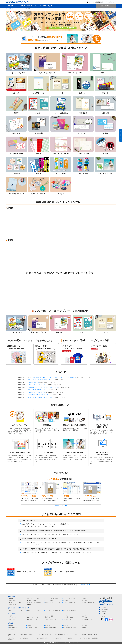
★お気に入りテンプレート (28, 6)
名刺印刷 (11, 599)
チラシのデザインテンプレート (53, 610)
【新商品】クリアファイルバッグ (37, 392)
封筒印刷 (66, 601)
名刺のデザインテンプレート (34, 610)
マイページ (103, 608)
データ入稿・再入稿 (46, 6)
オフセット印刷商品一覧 (69, 603)
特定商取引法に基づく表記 (70, 627)
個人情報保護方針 (13, 627)
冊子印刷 (84, 599)
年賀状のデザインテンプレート (71, 610)
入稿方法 (84, 616)
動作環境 (66, 616)
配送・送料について (32, 620)
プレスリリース (13, 629)
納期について (12, 620)
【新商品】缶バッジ (33, 382)
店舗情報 (29, 626)
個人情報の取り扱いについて (34, 627)
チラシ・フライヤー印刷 (33, 599)
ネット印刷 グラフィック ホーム (13, 9)
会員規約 (66, 626)
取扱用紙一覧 (30, 605)
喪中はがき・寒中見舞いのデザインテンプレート (41, 397)
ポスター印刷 (12, 601)
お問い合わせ (104, 609)
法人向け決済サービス (87, 620)
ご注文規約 (84, 626)
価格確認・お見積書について (70, 618)
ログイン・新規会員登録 (95, 2)
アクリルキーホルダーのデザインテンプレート (41, 380)
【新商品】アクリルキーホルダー (37, 385)
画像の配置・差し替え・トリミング (43, 377)
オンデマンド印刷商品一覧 (88, 603)
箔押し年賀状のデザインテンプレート (38, 390)
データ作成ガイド (13, 618)
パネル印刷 (84, 601)
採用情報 (84, 627)
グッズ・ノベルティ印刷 (15, 603)
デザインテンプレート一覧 (15, 610)
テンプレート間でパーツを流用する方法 (66, 377)
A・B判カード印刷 (32, 601)
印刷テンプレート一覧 (32, 618)
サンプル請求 (104, 611)
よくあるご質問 (49, 616)
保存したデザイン (106, 6)
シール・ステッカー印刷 (69, 599)
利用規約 (47, 626)
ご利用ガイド (12, 6)
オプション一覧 (13, 605)
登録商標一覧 (84, 585)
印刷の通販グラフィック (14, 638)
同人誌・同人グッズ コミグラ (34, 603)
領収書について (67, 620)
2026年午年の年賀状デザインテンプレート (40, 395)
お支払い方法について (51, 620)
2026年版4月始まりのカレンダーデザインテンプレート (43, 387)
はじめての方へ (31, 616)
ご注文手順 (84, 618)
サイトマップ (104, 613)
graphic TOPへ (111, 2)
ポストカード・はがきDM (51, 599)
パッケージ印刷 (49, 601)
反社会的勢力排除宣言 (51, 627)
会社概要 (11, 626)
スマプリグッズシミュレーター (53, 603)
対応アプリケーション (51, 618)
